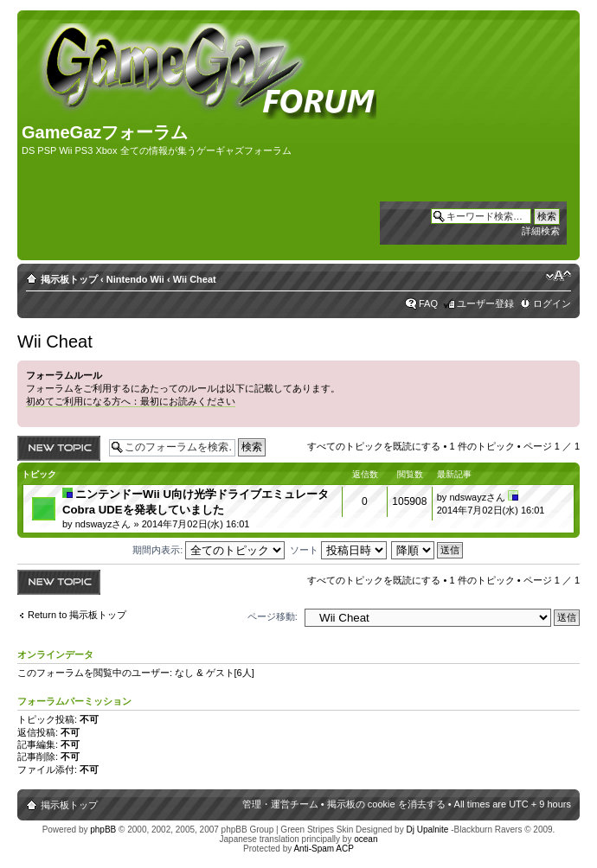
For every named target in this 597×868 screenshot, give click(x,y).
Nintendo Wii (135, 279)
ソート (338, 550)
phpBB (103, 830)
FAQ (428, 303)
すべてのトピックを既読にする (374, 446)
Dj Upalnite (427, 830)
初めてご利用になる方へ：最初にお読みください (131, 401)
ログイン (552, 303)
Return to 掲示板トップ (77, 615)
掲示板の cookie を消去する (386, 804)
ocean (366, 839)
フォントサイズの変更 (558, 276)
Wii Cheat (195, 279)
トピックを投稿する (59, 448)
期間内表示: (209, 550)
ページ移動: (273, 616)
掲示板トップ (69, 279)
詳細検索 (541, 231)
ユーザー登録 (485, 303)
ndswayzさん (103, 524)
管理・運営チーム (280, 804)
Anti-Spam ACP (323, 849)
